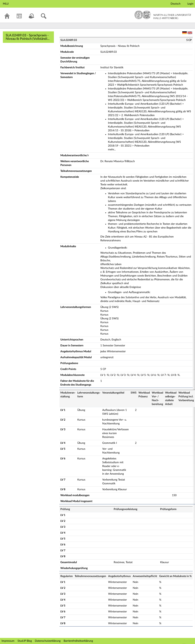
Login (190, 4)
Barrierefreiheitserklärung (78, 641)
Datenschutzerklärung (48, 641)
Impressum (8, 641)
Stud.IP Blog (25, 641)
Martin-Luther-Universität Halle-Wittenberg (163, 15)
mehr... (112, 150)
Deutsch (176, 4)
